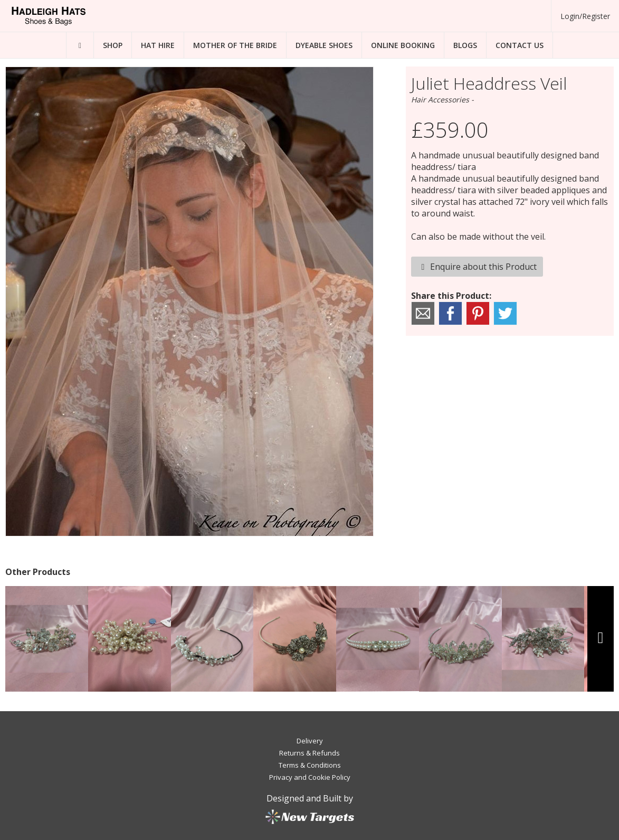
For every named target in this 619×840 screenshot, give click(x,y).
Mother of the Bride (235, 45)
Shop (113, 45)
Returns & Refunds (310, 753)
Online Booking (403, 45)
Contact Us (520, 45)
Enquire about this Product (477, 267)
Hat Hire (158, 45)
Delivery (310, 741)
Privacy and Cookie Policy (310, 777)
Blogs (465, 45)
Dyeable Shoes (324, 45)
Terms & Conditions (310, 765)
